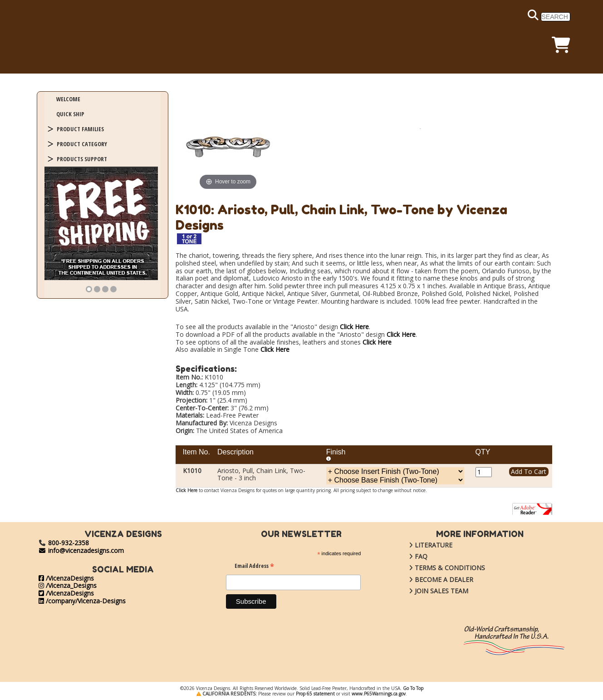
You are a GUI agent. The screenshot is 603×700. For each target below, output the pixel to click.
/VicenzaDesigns (66, 578)
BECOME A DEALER (434, 579)
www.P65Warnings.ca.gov (379, 694)
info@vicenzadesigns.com (81, 550)
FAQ (411, 556)
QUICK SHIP (70, 114)
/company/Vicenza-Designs (82, 601)
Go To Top (413, 688)
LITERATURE (424, 545)
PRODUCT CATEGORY (82, 144)
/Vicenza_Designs (68, 585)
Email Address (254, 567)
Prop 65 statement (315, 694)
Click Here (354, 327)
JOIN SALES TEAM (432, 591)
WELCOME (68, 99)
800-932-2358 (69, 543)
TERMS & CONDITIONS (440, 568)
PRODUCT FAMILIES (80, 129)
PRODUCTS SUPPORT (82, 159)
